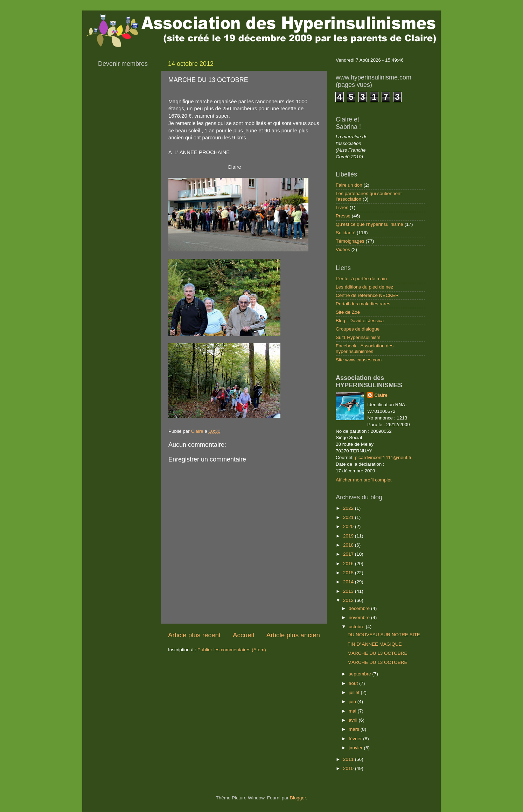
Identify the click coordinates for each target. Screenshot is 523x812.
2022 (349, 508)
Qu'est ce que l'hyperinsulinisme (369, 224)
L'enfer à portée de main (361, 279)
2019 (349, 536)
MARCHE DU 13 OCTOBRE (378, 653)
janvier (356, 748)
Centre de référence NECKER (367, 295)
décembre (360, 608)
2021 (349, 517)
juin (353, 702)
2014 (349, 582)
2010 (349, 768)
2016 (349, 564)
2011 (349, 759)
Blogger (298, 798)
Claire (381, 395)
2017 (349, 554)
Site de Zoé (348, 312)
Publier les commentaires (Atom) (232, 650)
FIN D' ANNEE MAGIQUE (375, 644)
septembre (361, 674)
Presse (343, 216)
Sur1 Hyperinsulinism (358, 337)
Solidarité (346, 233)
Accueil (243, 635)
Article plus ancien (293, 635)
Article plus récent (194, 635)
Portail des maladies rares (363, 304)
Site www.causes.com (359, 360)
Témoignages (350, 241)
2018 (349, 545)
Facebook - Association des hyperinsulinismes (365, 349)
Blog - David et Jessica (360, 321)
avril (354, 720)
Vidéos (343, 249)
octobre (357, 627)
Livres (342, 207)
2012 (349, 600)
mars (355, 729)
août (354, 683)
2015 (349, 573)
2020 (349, 526)
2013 (349, 591)
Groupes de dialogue (358, 329)
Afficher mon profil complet (364, 480)
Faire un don (349, 185)
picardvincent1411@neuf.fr (383, 457)
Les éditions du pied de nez (364, 287)
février (356, 739)
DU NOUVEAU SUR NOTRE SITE (384, 635)
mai (353, 711)
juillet (355, 692)
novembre (360, 617)
